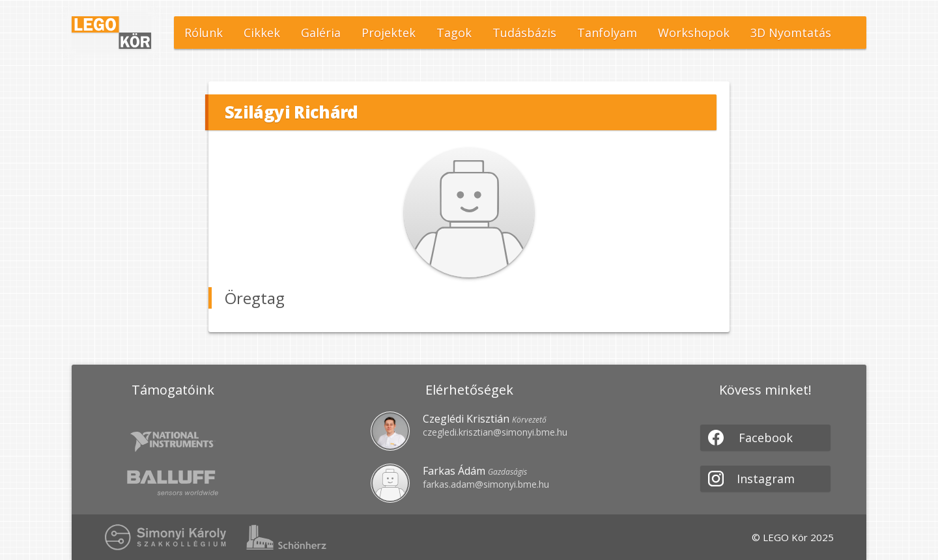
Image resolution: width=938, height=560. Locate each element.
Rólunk (204, 33)
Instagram (751, 479)
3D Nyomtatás (791, 33)
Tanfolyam (607, 33)
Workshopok (694, 33)
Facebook (750, 438)
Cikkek (262, 33)
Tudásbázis (524, 33)
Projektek (389, 33)
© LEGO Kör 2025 (793, 537)
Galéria (321, 33)
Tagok (454, 33)
